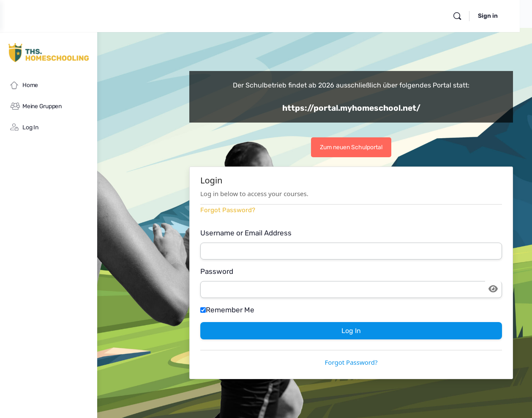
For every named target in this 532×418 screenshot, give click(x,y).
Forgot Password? (292, 210)
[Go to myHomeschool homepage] (49, 52)
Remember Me (292, 310)
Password (281, 271)
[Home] (49, 85)
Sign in (500, 16)
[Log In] (49, 128)
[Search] (469, 16)
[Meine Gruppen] (49, 107)
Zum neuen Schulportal (384, 147)
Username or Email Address (311, 233)
